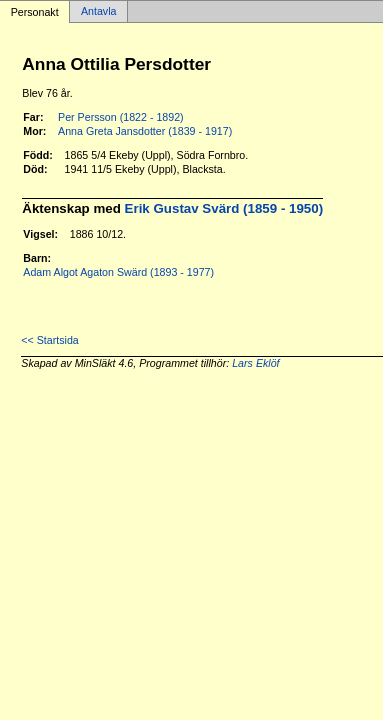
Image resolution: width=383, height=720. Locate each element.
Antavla (99, 12)
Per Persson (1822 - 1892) (121, 117)
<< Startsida (49, 340)
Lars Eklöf (255, 363)
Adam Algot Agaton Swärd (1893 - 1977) (118, 272)
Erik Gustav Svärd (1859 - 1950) (224, 208)
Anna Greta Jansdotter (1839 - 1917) (145, 131)
